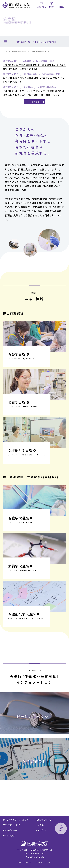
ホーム (5, 51)
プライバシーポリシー (13, 825)
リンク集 (40, 825)
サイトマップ (9, 836)
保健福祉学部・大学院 (19, 51)
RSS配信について (43, 820)
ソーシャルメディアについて (16, 820)
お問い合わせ (42, 830)
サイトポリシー (10, 830)
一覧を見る (34, 102)
